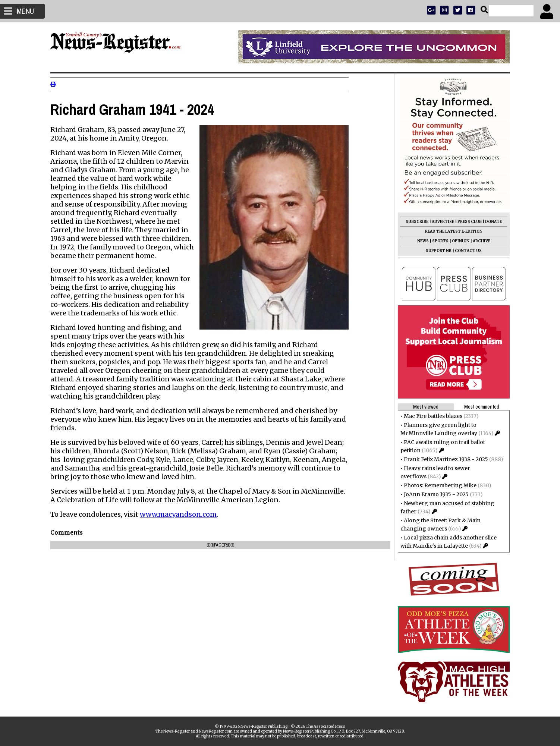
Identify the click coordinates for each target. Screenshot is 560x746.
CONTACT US (466, 251)
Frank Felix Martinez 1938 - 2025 (444, 459)
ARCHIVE (479, 241)
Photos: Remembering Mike (438, 485)
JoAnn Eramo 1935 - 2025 (434, 494)
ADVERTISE (441, 222)
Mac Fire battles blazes (431, 416)
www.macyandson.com (180, 514)
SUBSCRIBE (415, 222)
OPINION (458, 241)
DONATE (491, 222)
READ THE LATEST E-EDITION (452, 231)
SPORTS (438, 241)
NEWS (421, 241)
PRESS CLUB (467, 222)
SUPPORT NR (436, 251)
